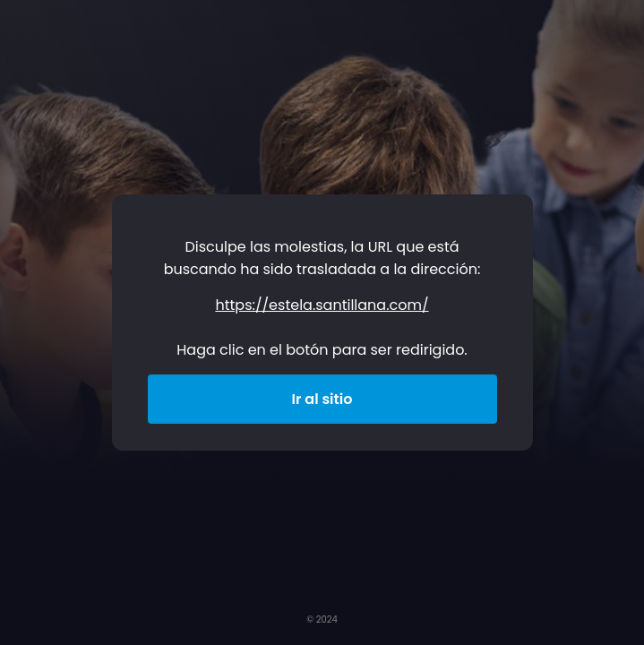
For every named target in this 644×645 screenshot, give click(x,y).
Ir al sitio (322, 399)
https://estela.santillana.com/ (322, 305)
